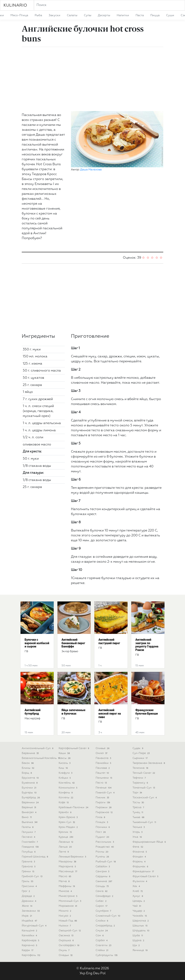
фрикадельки (144, 872)
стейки (102, 950)
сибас (101, 901)
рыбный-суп (106, 862)
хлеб (138, 891)
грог (26, 891)
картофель (31, 955)
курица (66, 837)
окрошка (67, 940)
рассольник (105, 842)
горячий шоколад (35, 857)
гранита (29, 862)
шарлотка (141, 921)
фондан (140, 857)
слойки (102, 921)
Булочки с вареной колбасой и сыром (37, 643)
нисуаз (65, 916)
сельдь (102, 886)
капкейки (30, 936)
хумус (138, 896)
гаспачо (29, 837)
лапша (66, 847)
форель (139, 862)
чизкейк (140, 916)
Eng (89, 973)
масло (65, 876)
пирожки (104, 807)
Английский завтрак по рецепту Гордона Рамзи (147, 645)
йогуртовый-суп (34, 926)
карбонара (31, 940)
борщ (27, 773)
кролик (66, 832)
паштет (103, 773)
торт (138, 793)
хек (137, 886)
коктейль (67, 783)
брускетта (31, 778)
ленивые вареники (73, 857)
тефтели (139, 778)
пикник (103, 798)
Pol (103, 973)
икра (27, 916)
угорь (138, 832)
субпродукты (107, 955)
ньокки (65, 926)
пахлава (103, 768)
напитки (123, 15)
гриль (28, 881)
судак (138, 748)
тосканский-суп (145, 798)
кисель (65, 763)
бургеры (30, 793)
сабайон (103, 867)
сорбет (102, 940)
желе (27, 906)
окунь (64, 950)
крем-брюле (69, 817)
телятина (141, 768)
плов (101, 817)
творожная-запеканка (149, 763)
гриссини (30, 886)
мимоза (66, 891)
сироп (102, 906)
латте (64, 852)
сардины (103, 876)
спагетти (104, 945)
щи (136, 945)
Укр (82, 973)
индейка (30, 921)
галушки (29, 832)
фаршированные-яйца (150, 842)
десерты (104, 15)
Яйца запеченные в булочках (73, 712)
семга (102, 891)
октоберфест (69, 945)
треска (139, 807)
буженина (30, 783)
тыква (139, 817)
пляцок (102, 822)
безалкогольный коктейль (41, 758)
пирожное (104, 812)
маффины (67, 886)
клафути (66, 773)
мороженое (68, 906)
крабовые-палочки (74, 807)
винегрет (29, 812)
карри (28, 950)
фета (138, 847)
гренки (28, 872)
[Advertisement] (92, 79)
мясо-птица (19, 15)
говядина (31, 847)
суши (170, 15)
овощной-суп (70, 931)
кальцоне (30, 931)
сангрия (103, 872)
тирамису (141, 783)
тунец (138, 812)
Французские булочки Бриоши (147, 712)
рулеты (103, 857)
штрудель (141, 931)
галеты (28, 827)
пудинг (103, 837)
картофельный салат (74, 748)
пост (101, 832)
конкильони (68, 788)
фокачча (140, 852)
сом (100, 936)
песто (102, 783)
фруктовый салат (146, 876)
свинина (104, 881)
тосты (139, 803)
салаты (72, 15)
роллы (102, 852)
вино (27, 817)
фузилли (140, 881)
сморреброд (106, 926)
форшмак (141, 867)
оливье (103, 748)
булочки (29, 788)
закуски (54, 15)
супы (88, 15)
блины (28, 768)
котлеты (66, 798)
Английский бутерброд (33, 712)
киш (64, 768)
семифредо (105, 896)
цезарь (139, 901)
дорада (29, 896)
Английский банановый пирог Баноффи (73, 643)
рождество (105, 847)
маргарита (68, 867)
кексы (65, 758)
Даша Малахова (91, 170)
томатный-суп (144, 788)
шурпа (139, 940)
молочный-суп (70, 901)
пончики (103, 827)
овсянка (66, 936)
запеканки (31, 911)
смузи (102, 931)
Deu (96, 973)
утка (138, 837)
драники (29, 901)
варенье (29, 807)
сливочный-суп (108, 916)
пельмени (104, 778)
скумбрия (104, 911)
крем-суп (67, 822)
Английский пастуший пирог (109, 641)
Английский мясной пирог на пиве (110, 714)
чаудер (139, 911)
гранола (29, 867)
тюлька (139, 827)
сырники (140, 758)
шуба (138, 936)
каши (65, 753)
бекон (28, 763)
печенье (104, 788)
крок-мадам (69, 827)
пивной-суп (105, 793)
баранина (31, 753)
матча (65, 881)
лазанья (66, 842)
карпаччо (30, 945)
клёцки (65, 778)
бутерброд (31, 798)
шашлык (140, 926)
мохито (65, 911)
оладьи (66, 955)
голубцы (29, 852)
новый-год (68, 921)
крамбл (65, 812)
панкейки (104, 763)
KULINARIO (15, 5)
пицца (155, 15)
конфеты (66, 793)
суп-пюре (141, 753)
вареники (31, 803)
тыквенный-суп (145, 822)
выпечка (30, 822)
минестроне (68, 896)
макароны (68, 862)
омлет (102, 753)
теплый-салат (144, 773)
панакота (104, 758)
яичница (140, 950)
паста (140, 15)
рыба (38, 15)
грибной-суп (32, 876)
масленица (68, 872)
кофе (64, 803)
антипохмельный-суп (38, 748)
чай (137, 906)
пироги (103, 803)
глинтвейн (30, 842)
